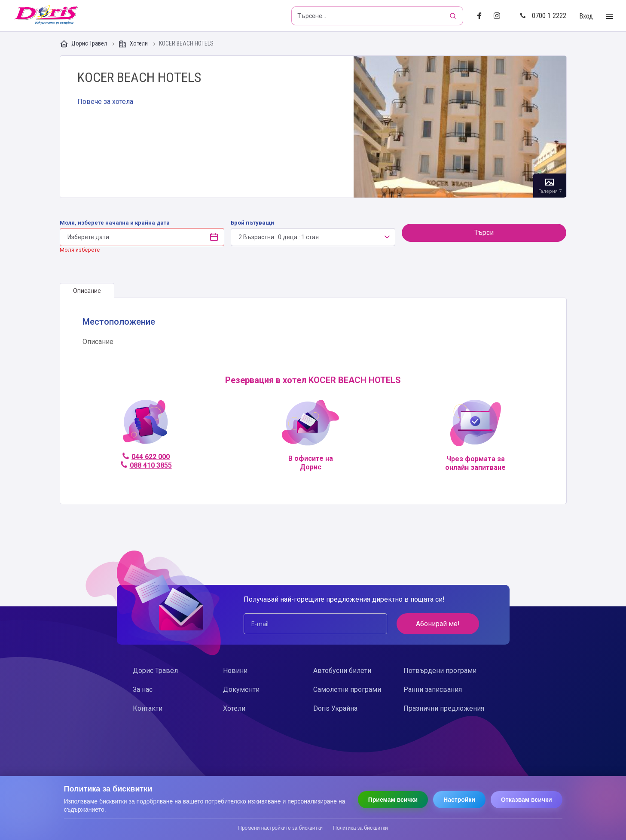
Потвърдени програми (440, 671)
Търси (484, 233)
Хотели (134, 44)
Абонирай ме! (438, 624)
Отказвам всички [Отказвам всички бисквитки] (527, 800)
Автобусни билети (342, 671)
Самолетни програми (347, 689)
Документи (241, 689)
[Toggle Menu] (609, 17)
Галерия (460, 127)
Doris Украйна (335, 708)
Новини (235, 671)
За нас (143, 689)
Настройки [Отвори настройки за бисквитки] (459, 800)
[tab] (87, 291)
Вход (586, 16)
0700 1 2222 (543, 16)
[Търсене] (454, 16)
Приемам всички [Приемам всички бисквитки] (393, 800)
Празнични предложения (444, 708)
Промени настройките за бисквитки (280, 828)
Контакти (148, 708)
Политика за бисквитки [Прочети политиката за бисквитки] (360, 828)
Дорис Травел (84, 44)
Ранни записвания (433, 689)
